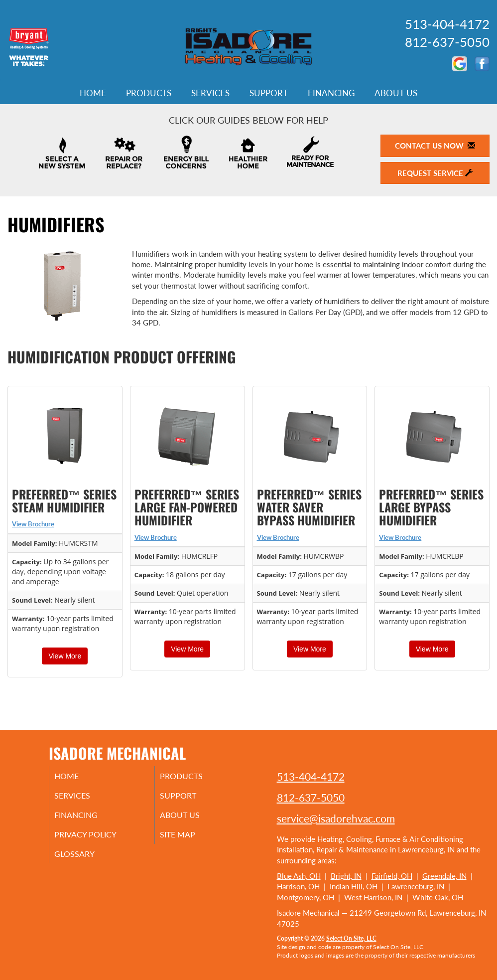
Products (149, 93)
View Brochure (33, 524)
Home (93, 93)
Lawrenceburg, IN (416, 886)
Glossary (86, 860)
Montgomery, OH (306, 897)
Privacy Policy (99, 839)
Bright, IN (346, 876)
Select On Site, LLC (351, 938)
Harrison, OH (298, 886)
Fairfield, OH (392, 876)
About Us (396, 93)
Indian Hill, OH (354, 886)
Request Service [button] (435, 173)
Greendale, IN (444, 876)
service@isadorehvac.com (336, 818)
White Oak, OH (438, 897)
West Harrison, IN (373, 897)
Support (269, 93)
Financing (331, 93)
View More (65, 656)
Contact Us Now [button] (435, 146)
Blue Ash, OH (299, 876)
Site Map (190, 839)
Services (210, 93)
